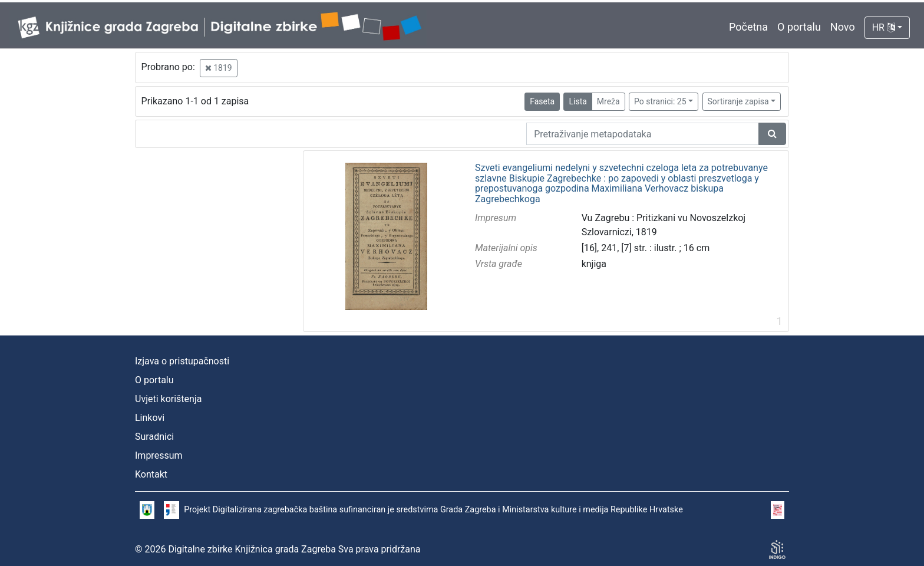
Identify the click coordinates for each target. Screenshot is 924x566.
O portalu (799, 27)
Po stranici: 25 (660, 101)
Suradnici (154, 437)
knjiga (594, 264)
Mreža (608, 101)
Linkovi (150, 418)
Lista (577, 101)
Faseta (542, 101)
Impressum (159, 455)
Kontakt (151, 474)
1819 (219, 68)
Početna (748, 27)
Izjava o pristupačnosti (182, 361)
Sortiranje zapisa (738, 101)
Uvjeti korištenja (168, 399)
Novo (843, 27)
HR (884, 27)
